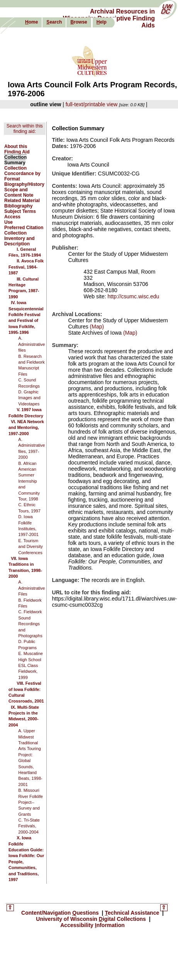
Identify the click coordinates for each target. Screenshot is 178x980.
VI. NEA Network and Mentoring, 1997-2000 (26, 428)
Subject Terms (20, 211)
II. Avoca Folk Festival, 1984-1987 (26, 267)
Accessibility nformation (92, 925)
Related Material (22, 201)
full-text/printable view (92, 104)
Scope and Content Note (19, 192)
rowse (79, 22)
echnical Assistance (133, 913)
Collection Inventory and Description (19, 238)
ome (31, 22)
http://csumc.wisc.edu (134, 296)
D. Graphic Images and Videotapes (29, 398)
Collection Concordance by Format (22, 174)
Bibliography (18, 206)
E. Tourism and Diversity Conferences (31, 547)
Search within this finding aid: (25, 129)
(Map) (96, 327)
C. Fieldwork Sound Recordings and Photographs (30, 624)
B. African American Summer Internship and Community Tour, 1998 (29, 481)
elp (102, 22)
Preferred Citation (24, 228)
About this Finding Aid (17, 149)
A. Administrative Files (31, 588)
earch (54, 22)
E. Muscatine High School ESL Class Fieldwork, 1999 (31, 665)
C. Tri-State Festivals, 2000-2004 (29, 826)
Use (8, 222)
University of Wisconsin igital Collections (91, 919)
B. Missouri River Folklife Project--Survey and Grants (31, 802)
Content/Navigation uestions (61, 913)
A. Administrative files (31, 344)
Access (12, 217)
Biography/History (24, 184)
